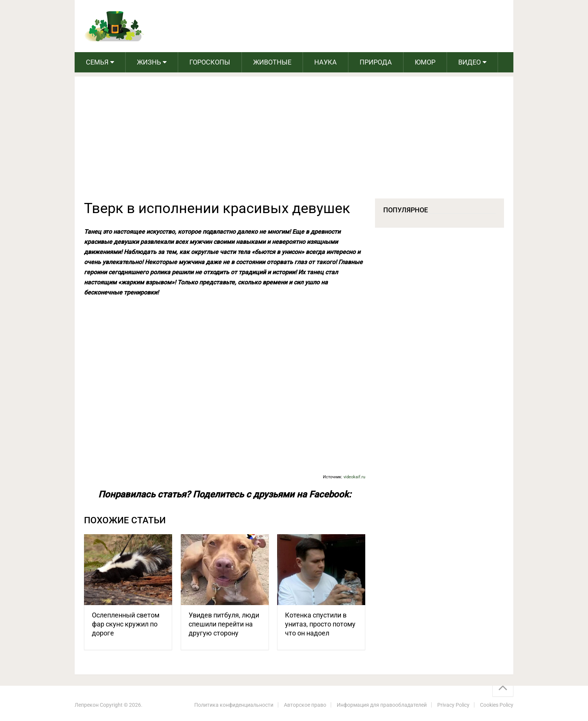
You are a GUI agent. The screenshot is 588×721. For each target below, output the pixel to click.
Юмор (425, 62)
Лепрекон (87, 705)
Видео (469, 62)
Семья (97, 62)
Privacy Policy (453, 705)
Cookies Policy (497, 705)
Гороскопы (210, 62)
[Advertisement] (294, 142)
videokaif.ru (354, 477)
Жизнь (149, 62)
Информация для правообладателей (382, 705)
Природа (376, 62)
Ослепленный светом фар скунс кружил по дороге (126, 624)
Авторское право (305, 705)
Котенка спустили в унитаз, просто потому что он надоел (320, 624)
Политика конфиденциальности (234, 705)
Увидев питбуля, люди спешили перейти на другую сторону (224, 624)
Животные (272, 62)
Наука (325, 62)
